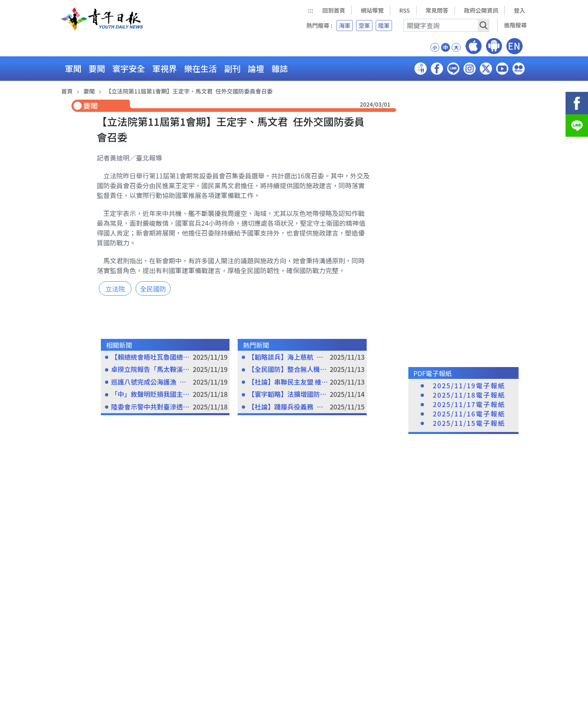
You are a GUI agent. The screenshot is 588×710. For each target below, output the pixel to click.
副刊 (232, 68)
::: (311, 10)
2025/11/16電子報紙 (469, 414)
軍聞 (73, 68)
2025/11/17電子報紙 (469, 404)
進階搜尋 (515, 25)
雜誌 (280, 68)
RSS (405, 10)
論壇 (256, 68)
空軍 (364, 25)
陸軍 (384, 25)
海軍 (345, 25)
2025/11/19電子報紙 (469, 386)
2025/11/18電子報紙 (469, 395)
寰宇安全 (129, 68)
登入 (519, 10)
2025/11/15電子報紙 (469, 423)
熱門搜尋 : (319, 25)
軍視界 (165, 68)
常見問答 (437, 10)
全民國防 (153, 289)
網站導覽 (372, 10)
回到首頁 (334, 10)
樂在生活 (200, 68)
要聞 (97, 68)
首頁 (67, 91)
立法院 (115, 289)
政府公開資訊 (481, 10)
